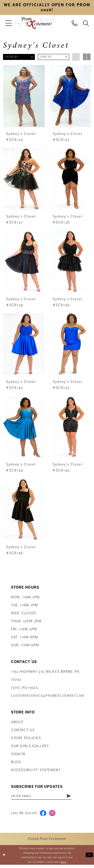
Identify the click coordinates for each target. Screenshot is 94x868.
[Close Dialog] (4, 858)
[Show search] (86, 23)
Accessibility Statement (36, 771)
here (63, 865)
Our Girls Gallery (30, 747)
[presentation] (24, 96)
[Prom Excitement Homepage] (35, 23)
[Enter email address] (47, 797)
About (17, 723)
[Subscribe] (79, 797)
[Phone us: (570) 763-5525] (75, 23)
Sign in (18, 755)
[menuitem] (9, 23)
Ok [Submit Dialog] (89, 858)
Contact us (23, 731)
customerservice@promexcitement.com (48, 697)
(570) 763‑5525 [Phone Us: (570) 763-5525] (24, 688)
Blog (16, 763)
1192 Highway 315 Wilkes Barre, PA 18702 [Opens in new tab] (45, 676)
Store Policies (26, 739)
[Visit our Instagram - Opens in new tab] (54, 816)
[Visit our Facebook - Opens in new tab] (44, 816)
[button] (9, 23)
